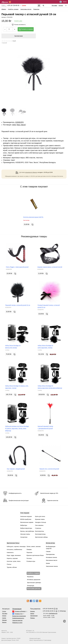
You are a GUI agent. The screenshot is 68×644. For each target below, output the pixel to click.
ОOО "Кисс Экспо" (19, 125)
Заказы (32, 614)
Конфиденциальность (18, 618)
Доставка (54, 5)
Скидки (24, 5)
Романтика (36, 9)
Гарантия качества (17, 620)
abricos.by (4, 631)
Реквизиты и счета (17, 623)
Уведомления (34, 616)
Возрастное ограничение (19, 616)
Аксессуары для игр (26, 9)
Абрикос (4, 9)
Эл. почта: (50, 613)
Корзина (33, 611)
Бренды (4, 622)
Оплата (61, 5)
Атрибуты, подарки (13, 9)
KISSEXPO (19, 122)
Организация (17, 609)
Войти (63, 2)
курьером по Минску (31, 172)
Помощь (33, 618)
